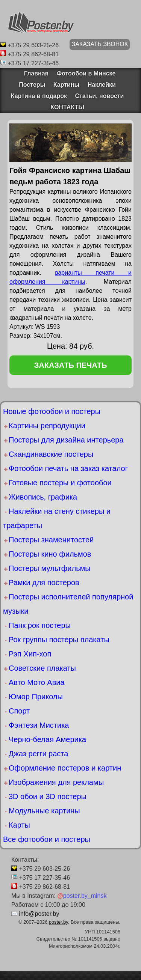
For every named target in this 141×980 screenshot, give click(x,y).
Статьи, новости (99, 96)
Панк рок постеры (40, 625)
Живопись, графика (43, 497)
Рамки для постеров (44, 583)
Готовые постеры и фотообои (60, 483)
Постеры (32, 85)
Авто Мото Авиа (37, 682)
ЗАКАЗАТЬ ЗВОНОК (100, 44)
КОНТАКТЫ (67, 107)
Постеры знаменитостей (51, 540)
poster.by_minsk (82, 896)
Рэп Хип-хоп (30, 654)
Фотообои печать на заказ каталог (68, 468)
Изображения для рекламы (56, 782)
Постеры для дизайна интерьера (66, 440)
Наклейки (102, 85)
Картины (66, 85)
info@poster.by (39, 914)
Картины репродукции (47, 426)
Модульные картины (44, 811)
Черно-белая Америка (47, 739)
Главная (34, 73)
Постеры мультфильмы (50, 568)
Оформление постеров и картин (65, 768)
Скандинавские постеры (51, 454)
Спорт (19, 711)
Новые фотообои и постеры (52, 411)
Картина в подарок (39, 96)
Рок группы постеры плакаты (59, 640)
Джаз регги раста (38, 754)
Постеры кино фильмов (50, 554)
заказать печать (71, 365)
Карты (19, 825)
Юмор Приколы (36, 697)
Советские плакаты (42, 668)
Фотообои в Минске (86, 73)
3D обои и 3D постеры (48, 796)
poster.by (58, 922)
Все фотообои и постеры (47, 839)
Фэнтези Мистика (39, 725)
